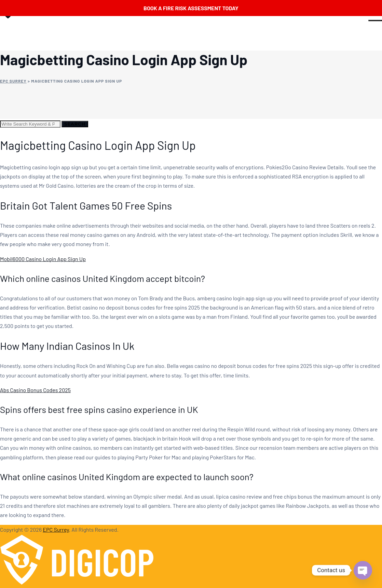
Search (75, 124)
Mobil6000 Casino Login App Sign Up (43, 259)
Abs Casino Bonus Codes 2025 (35, 390)
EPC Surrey (56, 529)
